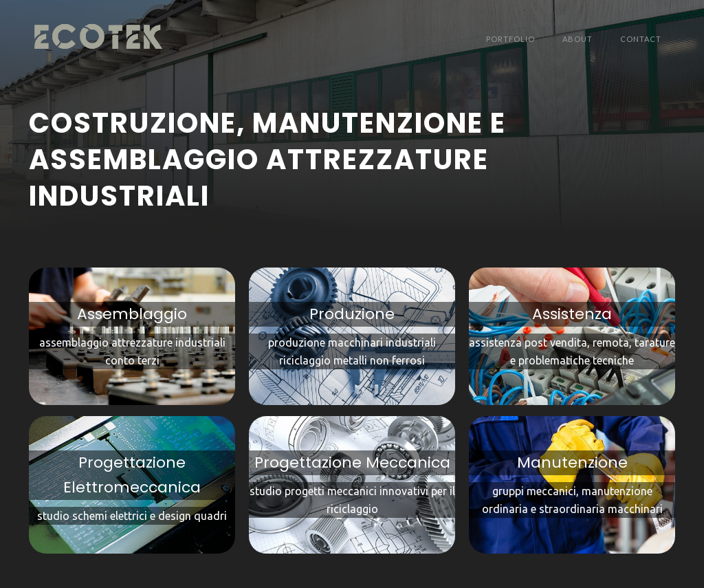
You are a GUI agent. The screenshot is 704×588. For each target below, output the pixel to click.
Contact (641, 39)
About (577, 39)
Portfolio (510, 39)
